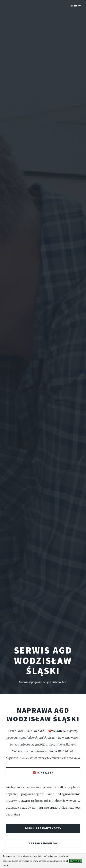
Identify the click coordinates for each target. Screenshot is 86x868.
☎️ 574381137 (43, 773)
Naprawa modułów (43, 843)
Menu (78, 6)
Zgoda (76, 861)
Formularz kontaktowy (43, 828)
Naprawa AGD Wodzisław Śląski (43, 715)
